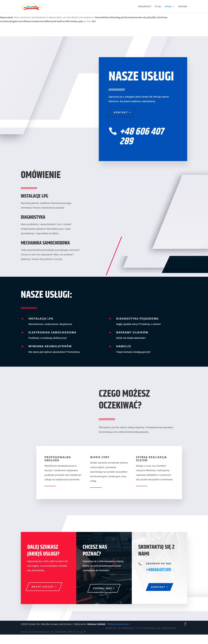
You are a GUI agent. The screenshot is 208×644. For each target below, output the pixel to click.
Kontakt (183, 7)
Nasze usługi (43, 591)
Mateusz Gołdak (96, 633)
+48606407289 (158, 575)
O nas (158, 7)
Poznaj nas (103, 593)
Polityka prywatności (118, 633)
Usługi (168, 7)
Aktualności (145, 7)
